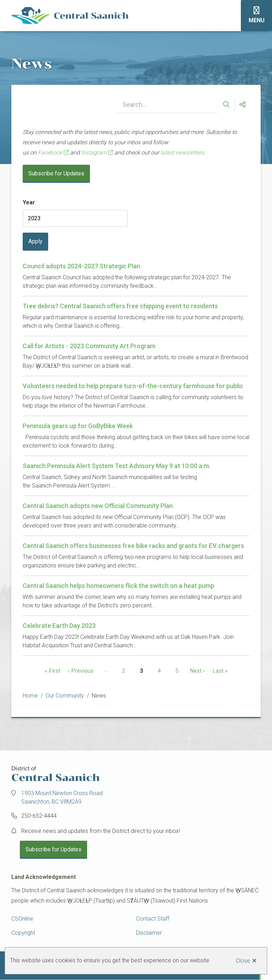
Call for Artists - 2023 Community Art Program (89, 346)
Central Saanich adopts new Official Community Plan (98, 506)
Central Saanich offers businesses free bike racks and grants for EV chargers (133, 546)
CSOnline (22, 919)
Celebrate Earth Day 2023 (59, 626)
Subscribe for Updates (56, 173)
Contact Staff (153, 919)
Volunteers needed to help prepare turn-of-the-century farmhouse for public (133, 386)
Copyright (23, 933)
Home (30, 696)
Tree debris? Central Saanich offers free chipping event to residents (120, 306)
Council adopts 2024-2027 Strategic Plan (81, 266)
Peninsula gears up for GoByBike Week (78, 426)
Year (29, 202)
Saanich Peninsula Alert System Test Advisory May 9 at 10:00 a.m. (117, 466)
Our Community (65, 696)
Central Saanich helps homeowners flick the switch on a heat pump (118, 586)
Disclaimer (149, 933)
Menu (257, 20)
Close (243, 961)
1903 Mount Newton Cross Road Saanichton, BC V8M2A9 (62, 797)
